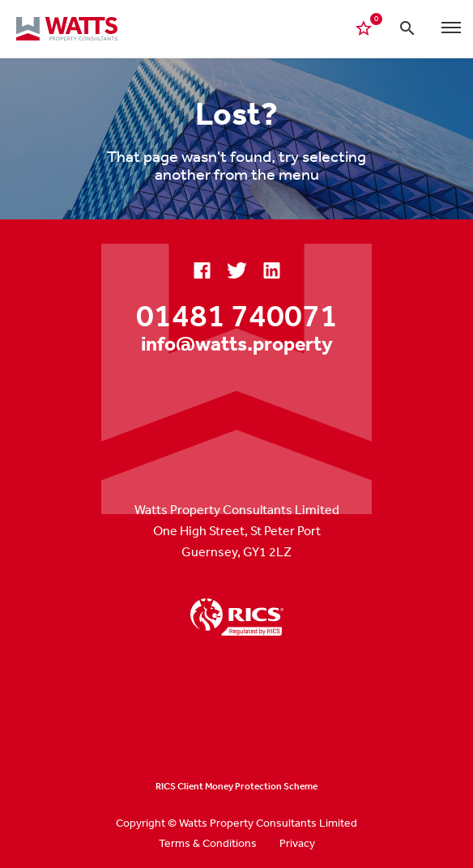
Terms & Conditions (208, 843)
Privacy (297, 843)
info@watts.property (237, 343)
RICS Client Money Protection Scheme (236, 786)
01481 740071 (237, 315)
